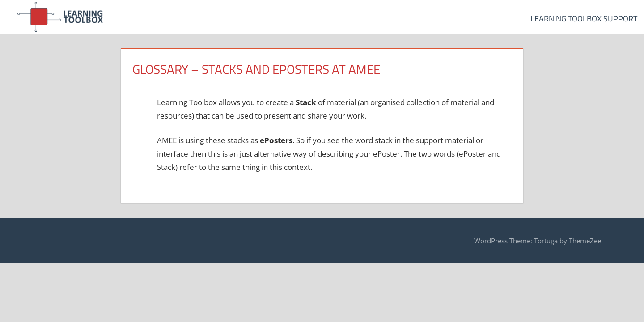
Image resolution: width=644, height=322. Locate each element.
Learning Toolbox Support (584, 19)
